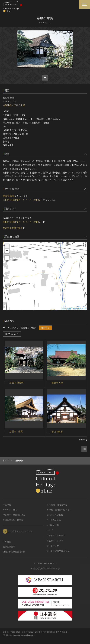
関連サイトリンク (55, 541)
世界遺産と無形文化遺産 (14, 515)
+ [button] (7, 246)
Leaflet (63, 309)
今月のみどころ (54, 520)
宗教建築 (7, 105)
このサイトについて (56, 535)
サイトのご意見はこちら (58, 551)
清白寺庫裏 (57, 432)
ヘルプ (50, 530)
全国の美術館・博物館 (13, 520)
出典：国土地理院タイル (77, 309)
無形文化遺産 (9, 547)
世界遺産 (7, 542)
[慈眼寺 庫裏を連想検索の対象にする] (6, 431)
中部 (22, 105)
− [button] (7, 251)
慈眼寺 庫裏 (9, 196)
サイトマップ (53, 546)
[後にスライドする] (83, 440)
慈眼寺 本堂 (57, 383)
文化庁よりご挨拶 (55, 515)
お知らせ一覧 (53, 525)
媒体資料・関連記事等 (57, 505)
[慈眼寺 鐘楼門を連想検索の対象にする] (6, 383)
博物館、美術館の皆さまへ (59, 510)
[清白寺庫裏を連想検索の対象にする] (48, 432)
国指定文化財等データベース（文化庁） (23, 200)
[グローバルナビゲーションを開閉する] (84, 4)
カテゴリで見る (10, 510)
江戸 (16, 105)
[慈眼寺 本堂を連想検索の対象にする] (48, 383)
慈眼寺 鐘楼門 (16, 383)
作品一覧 (7, 505)
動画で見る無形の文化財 (14, 552)
